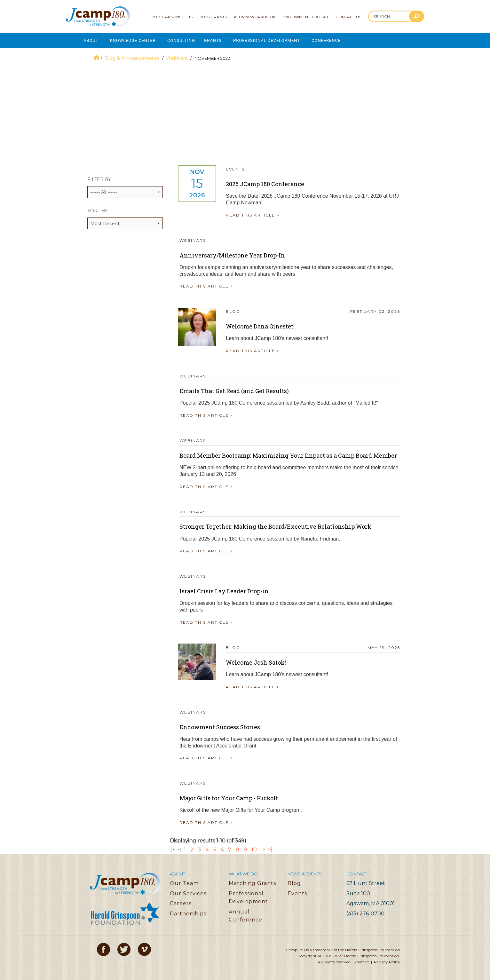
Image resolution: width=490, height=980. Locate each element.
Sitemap (361, 961)
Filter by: (125, 186)
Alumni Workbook (255, 17)
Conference (333, 40)
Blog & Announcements (133, 57)
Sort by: (125, 218)
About (91, 40)
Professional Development (272, 40)
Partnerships (188, 912)
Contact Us (348, 17)
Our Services (188, 892)
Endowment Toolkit (306, 17)
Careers (181, 902)
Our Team (184, 882)
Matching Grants (252, 882)
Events (297, 892)
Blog (294, 882)
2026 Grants (213, 17)
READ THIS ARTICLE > (254, 214)
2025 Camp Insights (172, 17)
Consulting (184, 40)
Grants (217, 40)
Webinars (177, 57)
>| (270, 848)
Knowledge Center (134, 40)
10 (254, 848)
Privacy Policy (387, 961)
